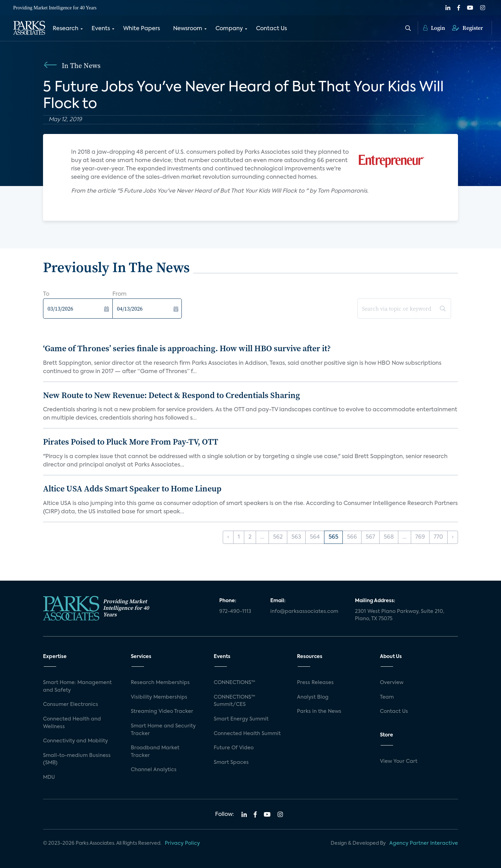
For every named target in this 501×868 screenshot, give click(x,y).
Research (66, 29)
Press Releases (315, 683)
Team (387, 697)
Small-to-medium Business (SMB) (77, 759)
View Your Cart (399, 761)
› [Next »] (453, 537)
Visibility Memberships (159, 697)
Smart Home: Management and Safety (77, 686)
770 (438, 537)
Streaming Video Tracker (162, 711)
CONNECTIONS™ (235, 683)
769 (420, 537)
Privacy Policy (182, 843)
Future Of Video (234, 748)
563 (296, 537)
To (46, 294)
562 (278, 537)
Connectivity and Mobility (75, 741)
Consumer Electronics (71, 705)
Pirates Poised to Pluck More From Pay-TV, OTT (131, 442)
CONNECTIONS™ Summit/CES (235, 701)
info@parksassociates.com (304, 612)
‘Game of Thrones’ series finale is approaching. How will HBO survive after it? (187, 348)
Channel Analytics (154, 770)
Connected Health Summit (247, 734)
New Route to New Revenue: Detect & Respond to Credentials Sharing (172, 395)
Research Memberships (160, 683)
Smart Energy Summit (241, 719)
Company (229, 29)
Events (101, 29)
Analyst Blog (313, 697)
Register (468, 28)
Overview (392, 683)
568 (389, 537)
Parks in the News (319, 711)
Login (434, 28)
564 (315, 537)
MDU (49, 777)
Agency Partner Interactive (424, 843)
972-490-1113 (235, 612)
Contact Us (271, 29)
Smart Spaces (231, 762)
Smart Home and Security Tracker (163, 730)
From (120, 294)
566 (352, 537)
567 (370, 537)
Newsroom (188, 29)
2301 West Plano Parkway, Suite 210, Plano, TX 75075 (400, 615)
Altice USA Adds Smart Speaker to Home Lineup (132, 488)
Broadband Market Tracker (155, 752)
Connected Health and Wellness (72, 723)
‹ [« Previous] (228, 537)
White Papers (142, 29)
